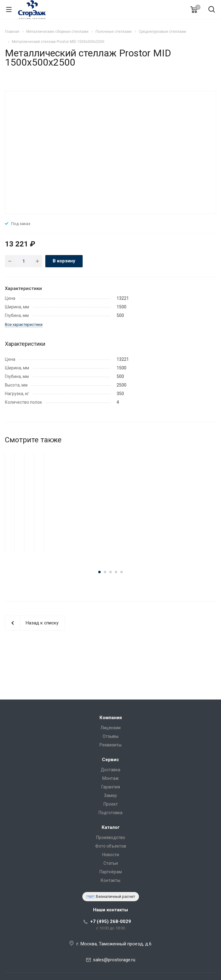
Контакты (110, 880)
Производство (111, 837)
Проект (111, 804)
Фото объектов (111, 846)
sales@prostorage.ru (114, 960)
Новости (111, 855)
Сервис (110, 760)
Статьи (111, 863)
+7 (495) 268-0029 (111, 921)
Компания (111, 718)
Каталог (111, 827)
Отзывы (110, 736)
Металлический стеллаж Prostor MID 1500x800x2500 (110, 528)
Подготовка (110, 813)
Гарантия (111, 787)
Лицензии (110, 728)
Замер (110, 795)
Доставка (110, 770)
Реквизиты (110, 745)
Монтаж (110, 778)
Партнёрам (111, 872)
